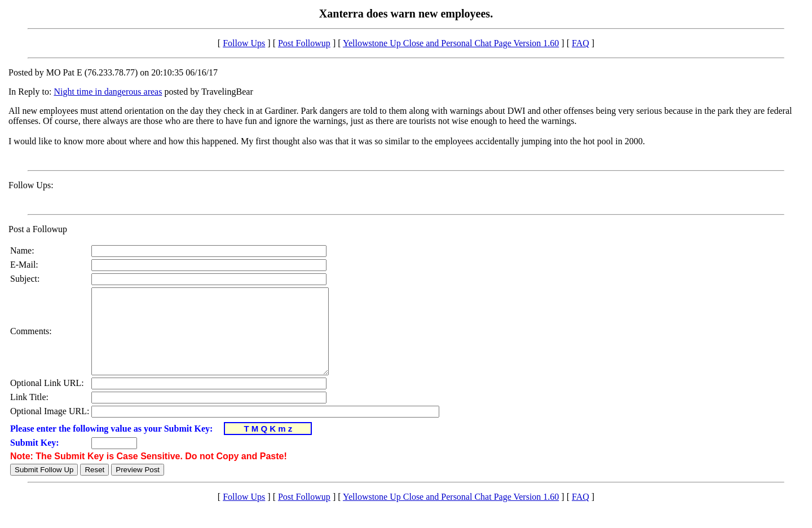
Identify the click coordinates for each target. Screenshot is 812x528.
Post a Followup (38, 229)
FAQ (581, 43)
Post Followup (304, 43)
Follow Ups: (31, 185)
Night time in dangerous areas (108, 92)
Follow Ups (244, 43)
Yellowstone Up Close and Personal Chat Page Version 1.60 (451, 43)
